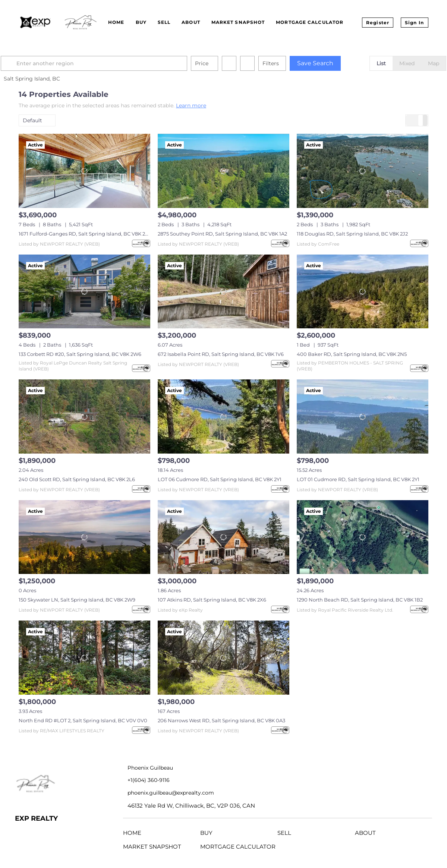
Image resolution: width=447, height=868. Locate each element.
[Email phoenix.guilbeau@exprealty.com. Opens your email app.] (189, 793)
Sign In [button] (414, 23)
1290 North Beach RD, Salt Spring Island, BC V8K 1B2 (360, 600)
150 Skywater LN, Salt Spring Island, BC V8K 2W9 (77, 600)
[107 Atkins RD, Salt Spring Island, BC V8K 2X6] (223, 537)
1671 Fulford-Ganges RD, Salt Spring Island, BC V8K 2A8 (85, 234)
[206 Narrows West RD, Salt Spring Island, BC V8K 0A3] (223, 658)
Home (116, 22)
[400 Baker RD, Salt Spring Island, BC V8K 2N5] (363, 292)
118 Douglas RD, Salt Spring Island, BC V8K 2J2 (352, 234)
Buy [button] (141, 22)
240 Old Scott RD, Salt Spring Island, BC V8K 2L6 (77, 479)
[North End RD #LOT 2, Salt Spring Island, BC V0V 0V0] (84, 658)
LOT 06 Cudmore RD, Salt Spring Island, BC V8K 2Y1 (220, 479)
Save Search (333, 63)
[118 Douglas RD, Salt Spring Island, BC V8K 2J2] (363, 171)
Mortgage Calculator (310, 22)
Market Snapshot (238, 22)
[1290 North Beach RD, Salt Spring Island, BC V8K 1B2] (363, 537)
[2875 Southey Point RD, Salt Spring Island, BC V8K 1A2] (223, 171)
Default (32, 120)
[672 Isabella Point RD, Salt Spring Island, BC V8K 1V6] (223, 292)
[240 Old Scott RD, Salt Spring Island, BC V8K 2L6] (84, 416)
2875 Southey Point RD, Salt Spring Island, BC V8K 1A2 (222, 234)
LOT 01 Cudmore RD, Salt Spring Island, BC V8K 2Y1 (358, 479)
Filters (289, 63)
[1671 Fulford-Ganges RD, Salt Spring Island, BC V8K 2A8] (84, 171)
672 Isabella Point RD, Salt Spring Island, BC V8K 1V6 (221, 354)
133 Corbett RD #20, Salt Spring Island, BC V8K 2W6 (80, 354)
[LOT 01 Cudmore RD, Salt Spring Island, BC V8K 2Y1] (363, 416)
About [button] (191, 22)
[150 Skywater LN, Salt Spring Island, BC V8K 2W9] (84, 537)
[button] (28, 63)
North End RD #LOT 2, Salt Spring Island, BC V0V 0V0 (83, 720)
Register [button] (378, 23)
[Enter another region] (115, 63)
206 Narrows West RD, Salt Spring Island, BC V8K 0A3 (221, 720)
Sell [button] (164, 22)
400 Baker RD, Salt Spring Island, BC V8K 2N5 (352, 354)
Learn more (191, 105)
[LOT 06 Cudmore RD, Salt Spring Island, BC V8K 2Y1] (223, 416)
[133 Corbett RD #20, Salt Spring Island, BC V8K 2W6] (84, 292)
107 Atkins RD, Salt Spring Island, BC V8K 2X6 (212, 600)
